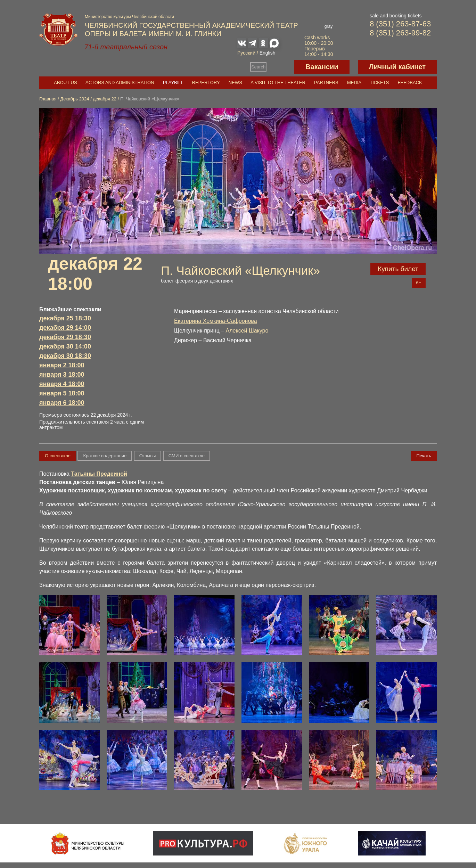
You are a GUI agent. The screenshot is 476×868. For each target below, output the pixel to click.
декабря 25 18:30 (65, 318)
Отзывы (148, 456)
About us (65, 83)
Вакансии (322, 67)
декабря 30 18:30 (65, 356)
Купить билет (398, 269)
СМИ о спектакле (187, 456)
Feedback (410, 83)
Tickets (379, 83)
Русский (246, 53)
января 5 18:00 (62, 393)
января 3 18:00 (62, 375)
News (235, 83)
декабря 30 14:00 (65, 346)
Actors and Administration (120, 83)
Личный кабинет (397, 67)
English (268, 53)
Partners (326, 83)
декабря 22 (105, 99)
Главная (48, 99)
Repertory (206, 83)
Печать (424, 456)
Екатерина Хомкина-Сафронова (216, 321)
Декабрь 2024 (75, 99)
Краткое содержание (105, 456)
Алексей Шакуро (247, 331)
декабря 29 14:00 (65, 328)
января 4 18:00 (62, 384)
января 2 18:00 (62, 365)
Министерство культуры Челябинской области (129, 17)
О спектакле (58, 456)
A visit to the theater (278, 83)
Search (258, 67)
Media (354, 83)
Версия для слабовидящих (280, 67)
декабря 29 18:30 (65, 337)
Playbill (173, 83)
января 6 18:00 (62, 403)
